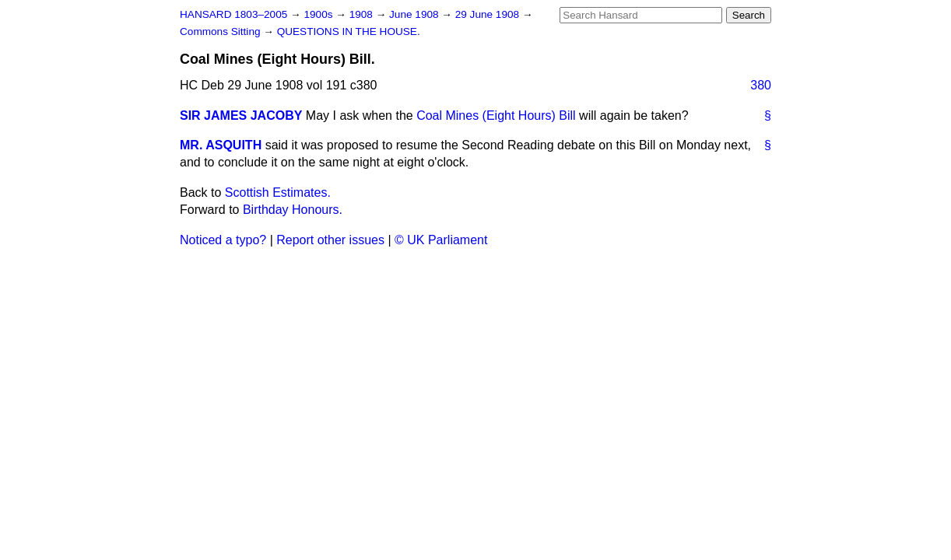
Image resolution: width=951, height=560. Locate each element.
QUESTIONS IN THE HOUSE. (349, 31)
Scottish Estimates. (278, 192)
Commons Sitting (221, 31)
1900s (319, 14)
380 (761, 85)
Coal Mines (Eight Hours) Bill (496, 115)
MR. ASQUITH (221, 145)
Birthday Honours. (293, 210)
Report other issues (330, 240)
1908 (363, 14)
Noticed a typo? (223, 240)
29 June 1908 (489, 14)
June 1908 (415, 14)
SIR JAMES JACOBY (241, 115)
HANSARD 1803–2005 (233, 14)
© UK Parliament (441, 240)
